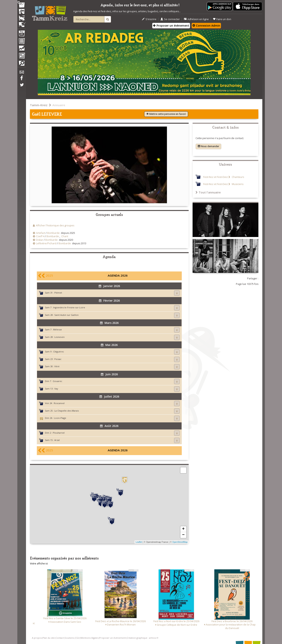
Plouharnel (59, 433)
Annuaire (59, 105)
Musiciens (237, 184)
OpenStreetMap (180, 542)
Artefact (41, 233)
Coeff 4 (40, 236)
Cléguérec (59, 352)
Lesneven (59, 337)
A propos (37, 638)
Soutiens (69, 638)
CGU (77, 638)
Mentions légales (90, 638)
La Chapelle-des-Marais (67, 411)
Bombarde (53, 233)
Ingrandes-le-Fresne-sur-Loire (69, 307)
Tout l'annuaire (208, 192)
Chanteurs (238, 177)
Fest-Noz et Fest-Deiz (216, 177)
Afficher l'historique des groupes (55, 225)
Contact (60, 638)
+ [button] (183, 529)
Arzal (57, 440)
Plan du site (49, 638)
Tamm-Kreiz (39, 105)
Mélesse (58, 329)
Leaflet (139, 542)
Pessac (58, 359)
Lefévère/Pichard (46, 243)
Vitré (57, 366)
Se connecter (170, 19)
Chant (65, 236)
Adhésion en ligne (196, 19)
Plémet (58, 293)
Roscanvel (59, 403)
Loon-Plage (60, 418)
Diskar (40, 240)
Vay (56, 389)
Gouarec (58, 381)
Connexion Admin (206, 26)
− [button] (183, 535)
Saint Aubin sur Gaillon (66, 315)
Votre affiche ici (39, 564)
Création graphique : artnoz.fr (143, 638)
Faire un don (222, 19)
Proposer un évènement (171, 26)
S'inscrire (149, 19)
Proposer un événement (113, 638)
